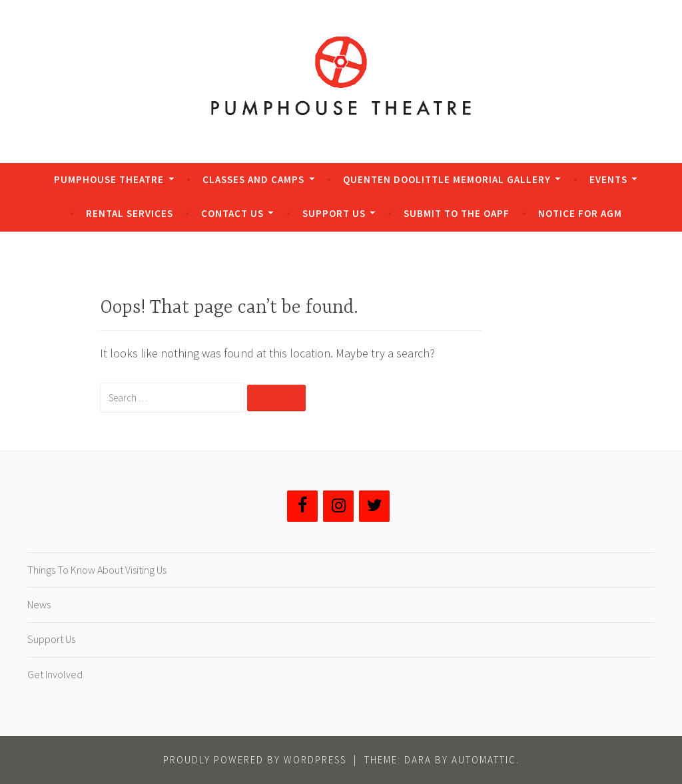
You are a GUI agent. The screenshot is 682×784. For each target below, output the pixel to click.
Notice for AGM (580, 213)
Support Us (334, 213)
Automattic (484, 760)
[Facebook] (302, 506)
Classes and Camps (253, 179)
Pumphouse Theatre (109, 179)
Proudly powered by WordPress (255, 760)
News (39, 604)
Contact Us (232, 213)
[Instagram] (338, 506)
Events (608, 179)
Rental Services (130, 213)
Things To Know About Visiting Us (97, 570)
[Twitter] (374, 506)
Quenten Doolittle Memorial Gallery (447, 179)
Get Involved (55, 674)
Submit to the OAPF (457, 213)
